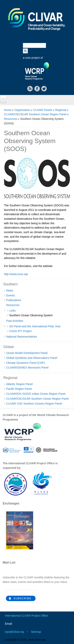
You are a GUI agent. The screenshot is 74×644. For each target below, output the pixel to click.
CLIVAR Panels (43, 110)
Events (11, 295)
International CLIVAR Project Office (26, 616)
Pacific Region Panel (19, 389)
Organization (22, 110)
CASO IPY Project (20, 331)
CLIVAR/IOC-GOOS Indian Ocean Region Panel (36, 394)
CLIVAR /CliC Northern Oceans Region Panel (34, 404)
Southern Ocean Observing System (31, 315)
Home (8, 110)
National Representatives (22, 337)
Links (13, 311)
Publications (14, 300)
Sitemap (36, 632)
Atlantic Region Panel (20, 384)
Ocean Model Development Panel (27, 353)
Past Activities (15, 321)
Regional (61, 110)
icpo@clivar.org (14, 632)
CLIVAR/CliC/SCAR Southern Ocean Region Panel (35, 114)
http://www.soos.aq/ (16, 274)
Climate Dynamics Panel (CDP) (26, 363)
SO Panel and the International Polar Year (35, 326)
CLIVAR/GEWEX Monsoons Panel (27, 368)
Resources (11, 119)
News (10, 290)
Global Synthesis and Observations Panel (32, 358)
